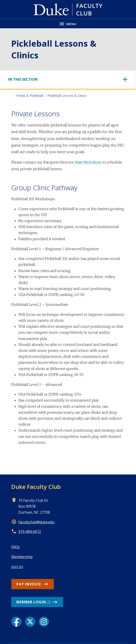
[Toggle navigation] (68, 79)
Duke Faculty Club (36, 487)
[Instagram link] (44, 622)
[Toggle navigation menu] (68, 24)
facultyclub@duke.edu (36, 522)
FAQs (16, 547)
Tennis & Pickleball (29, 96)
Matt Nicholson (88, 162)
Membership (22, 557)
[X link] (30, 622)
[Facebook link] (16, 622)
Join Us (17, 567)
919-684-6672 (30, 532)
